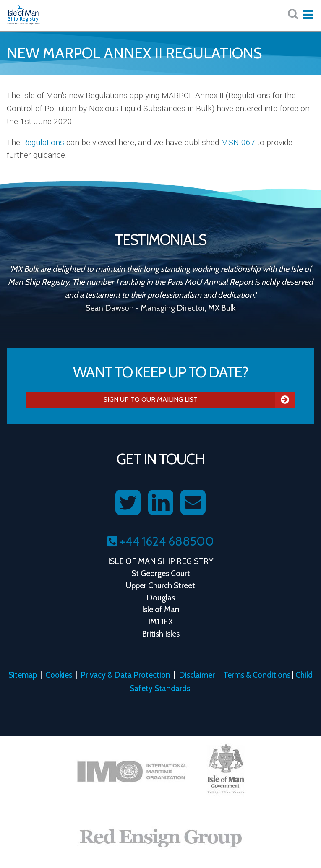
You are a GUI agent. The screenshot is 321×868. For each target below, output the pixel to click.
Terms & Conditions (257, 675)
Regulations (43, 142)
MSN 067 (238, 142)
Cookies (59, 675)
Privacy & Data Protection (125, 675)
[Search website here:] (293, 14)
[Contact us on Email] (193, 503)
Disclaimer (197, 675)
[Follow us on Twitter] (128, 503)
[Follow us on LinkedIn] (161, 503)
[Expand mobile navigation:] (308, 15)
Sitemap (23, 675)
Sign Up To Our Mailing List (199, 400)
